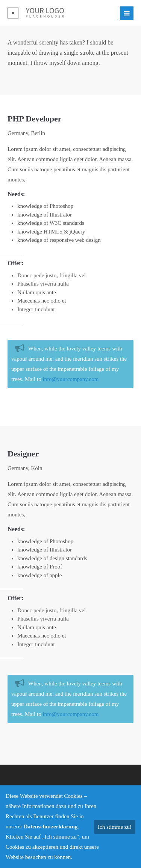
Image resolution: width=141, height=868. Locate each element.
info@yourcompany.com (70, 379)
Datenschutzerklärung (51, 827)
